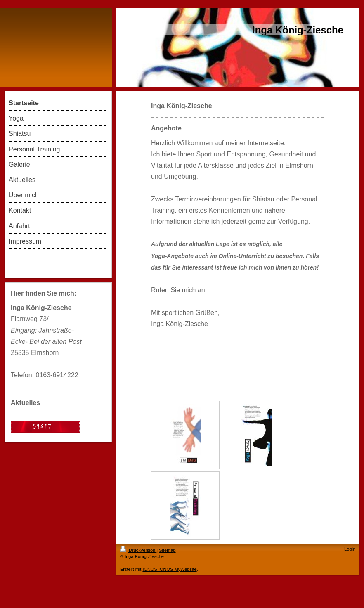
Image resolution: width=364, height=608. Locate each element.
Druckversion (138, 550)
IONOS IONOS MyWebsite (169, 569)
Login (350, 549)
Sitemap (167, 550)
